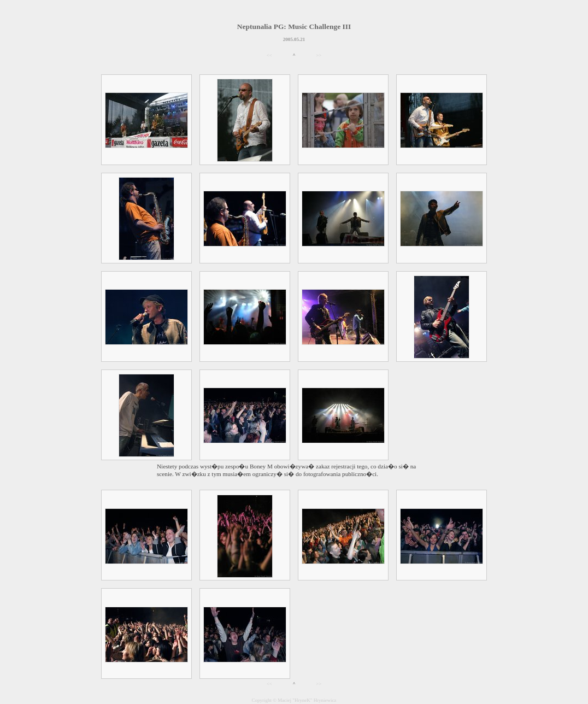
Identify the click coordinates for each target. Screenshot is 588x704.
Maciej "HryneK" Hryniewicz (307, 700)
